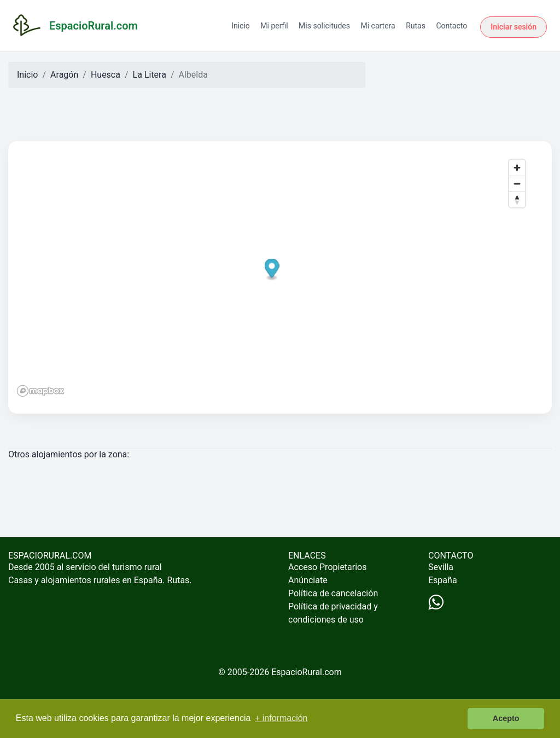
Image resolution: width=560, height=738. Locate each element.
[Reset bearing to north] (517, 199)
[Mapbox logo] (40, 391)
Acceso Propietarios (328, 567)
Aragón (64, 75)
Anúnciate (308, 580)
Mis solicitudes (324, 26)
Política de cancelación (333, 593)
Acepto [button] (506, 718)
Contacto (451, 26)
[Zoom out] (517, 184)
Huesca (106, 75)
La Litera (150, 75)
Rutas (416, 26)
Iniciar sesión (514, 27)
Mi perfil (274, 26)
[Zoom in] (517, 168)
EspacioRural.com (307, 672)
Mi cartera (378, 26)
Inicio (241, 26)
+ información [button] (281, 718)
